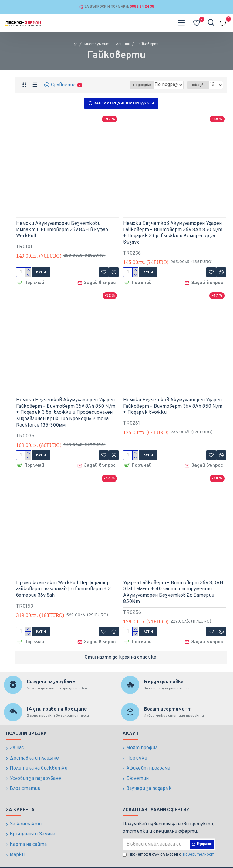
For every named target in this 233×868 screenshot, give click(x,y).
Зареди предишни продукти (124, 103)
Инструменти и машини (107, 44)
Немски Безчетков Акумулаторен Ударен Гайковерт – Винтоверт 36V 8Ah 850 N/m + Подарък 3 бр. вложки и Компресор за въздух (173, 233)
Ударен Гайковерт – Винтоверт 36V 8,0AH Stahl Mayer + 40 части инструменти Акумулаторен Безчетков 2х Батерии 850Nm (173, 589)
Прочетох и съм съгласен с (169, 836)
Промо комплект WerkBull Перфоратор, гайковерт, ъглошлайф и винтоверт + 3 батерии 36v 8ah (63, 586)
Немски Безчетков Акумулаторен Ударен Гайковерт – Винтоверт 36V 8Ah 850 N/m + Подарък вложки (173, 405)
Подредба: (115, 85)
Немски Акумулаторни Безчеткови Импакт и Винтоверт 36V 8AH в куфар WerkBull (62, 230)
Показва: (198, 85)
